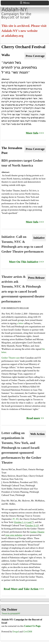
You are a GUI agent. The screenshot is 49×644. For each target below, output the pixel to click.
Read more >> (35, 418)
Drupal (16, 632)
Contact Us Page (32, 626)
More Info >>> (35, 133)
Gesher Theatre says (11, 358)
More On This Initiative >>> (26, 262)
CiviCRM (28, 632)
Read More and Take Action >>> (24, 589)
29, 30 (15, 519)
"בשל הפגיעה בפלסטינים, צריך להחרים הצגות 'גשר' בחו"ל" (19, 68)
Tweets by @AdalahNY (11, 614)
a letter (20, 323)
